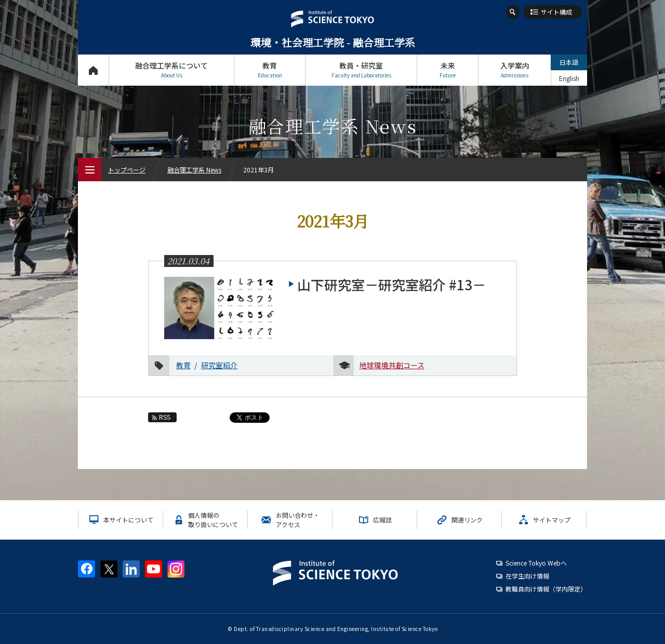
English (569, 78)
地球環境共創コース (392, 365)
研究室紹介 (219, 365)
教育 (270, 70)
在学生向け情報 (527, 576)
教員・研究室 (361, 70)
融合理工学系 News (194, 170)
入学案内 (515, 70)
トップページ (93, 70)
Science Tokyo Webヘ (536, 563)
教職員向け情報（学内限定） (546, 589)
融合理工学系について (171, 70)
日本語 (569, 62)
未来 (448, 70)
